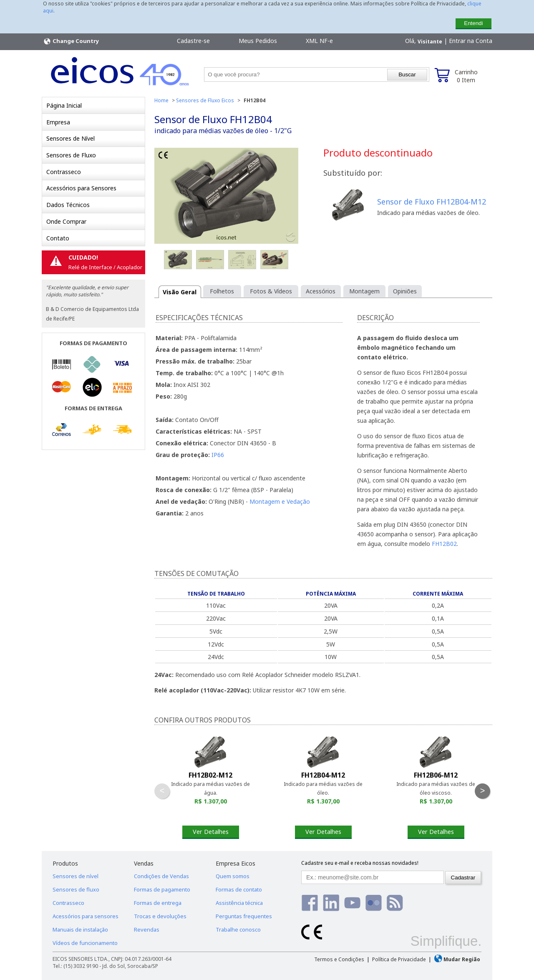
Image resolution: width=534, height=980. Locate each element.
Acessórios (321, 291)
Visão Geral (180, 292)
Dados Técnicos (68, 205)
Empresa (58, 122)
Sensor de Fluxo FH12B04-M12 (432, 202)
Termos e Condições (339, 959)
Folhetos (222, 291)
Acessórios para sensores (86, 916)
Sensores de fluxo (76, 889)
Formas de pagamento (162, 889)
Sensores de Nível (71, 138)
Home (161, 100)
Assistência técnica (239, 903)
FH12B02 (444, 544)
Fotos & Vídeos (271, 291)
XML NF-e (319, 41)
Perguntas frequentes (244, 916)
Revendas (147, 929)
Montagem (364, 291)
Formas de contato (239, 889)
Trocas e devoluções (160, 916)
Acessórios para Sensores (81, 188)
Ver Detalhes (211, 832)
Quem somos (233, 876)
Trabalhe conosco (238, 929)
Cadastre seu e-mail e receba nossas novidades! (360, 863)
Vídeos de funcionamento (85, 943)
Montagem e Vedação (280, 501)
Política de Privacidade (399, 959)
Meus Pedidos (258, 41)
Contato (58, 238)
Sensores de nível (76, 876)
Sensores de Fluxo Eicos (205, 100)
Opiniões (405, 291)
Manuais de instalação (80, 929)
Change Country (71, 41)
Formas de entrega (158, 903)
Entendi (473, 23)
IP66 (218, 455)
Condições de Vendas (161, 876)
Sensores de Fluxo (71, 155)
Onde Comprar (66, 221)
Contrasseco (64, 172)
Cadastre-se (193, 41)
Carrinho (466, 76)
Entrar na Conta (471, 41)
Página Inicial (64, 105)
